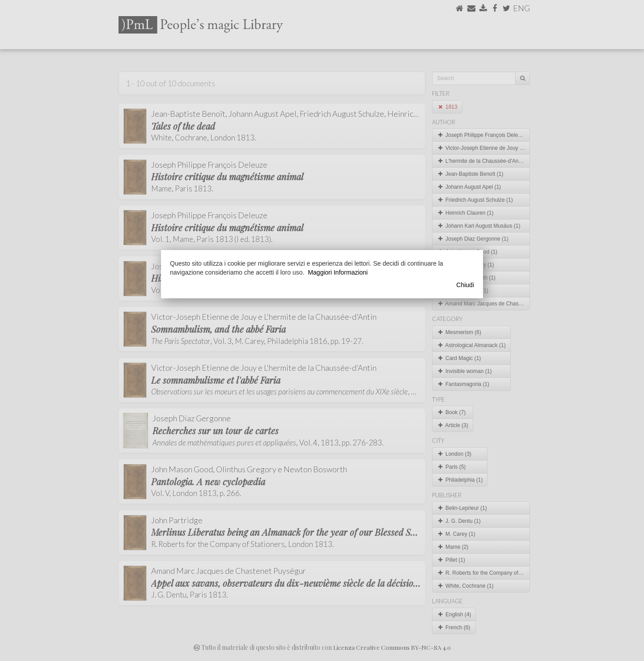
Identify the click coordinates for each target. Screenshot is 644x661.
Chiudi (465, 285)
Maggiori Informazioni (338, 272)
